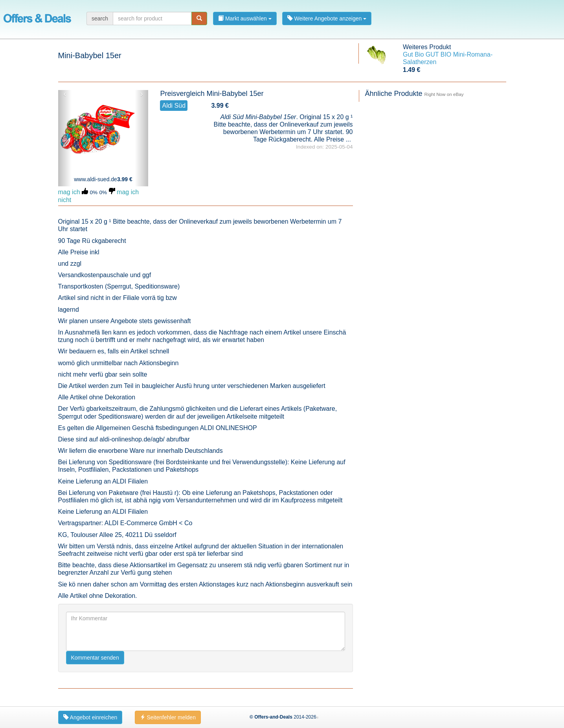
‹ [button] (65, 94)
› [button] (142, 94)
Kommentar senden (95, 658)
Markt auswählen (245, 18)
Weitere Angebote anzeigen (327, 18)
